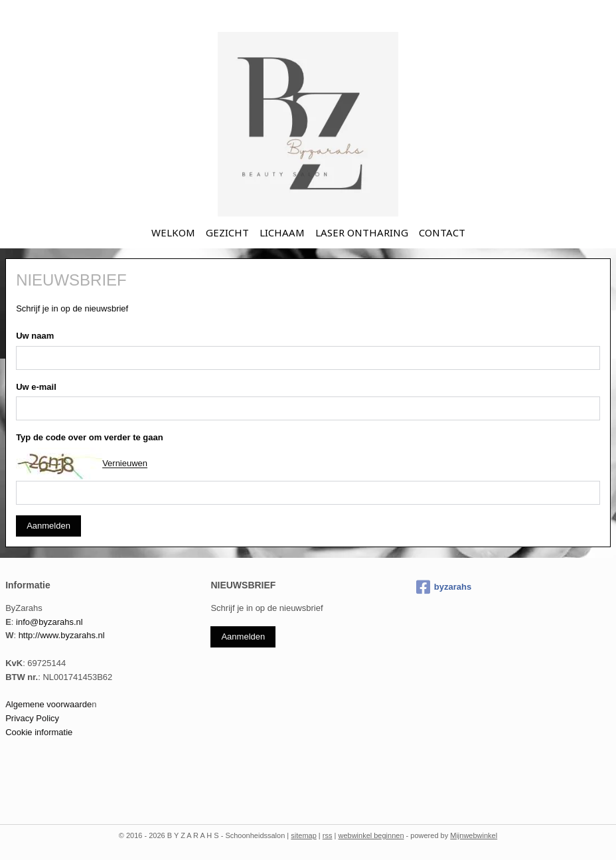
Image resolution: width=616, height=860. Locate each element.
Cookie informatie (39, 732)
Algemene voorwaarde (48, 704)
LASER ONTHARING (362, 232)
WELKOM (173, 232)
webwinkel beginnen (371, 835)
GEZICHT (227, 232)
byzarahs (444, 587)
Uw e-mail (36, 387)
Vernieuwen (125, 464)
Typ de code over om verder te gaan (90, 438)
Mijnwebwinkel (474, 835)
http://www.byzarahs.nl (62, 635)
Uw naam (35, 336)
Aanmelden (48, 526)
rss (328, 835)
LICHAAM (282, 232)
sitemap (304, 835)
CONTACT (442, 232)
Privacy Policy (32, 718)
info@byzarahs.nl (49, 622)
